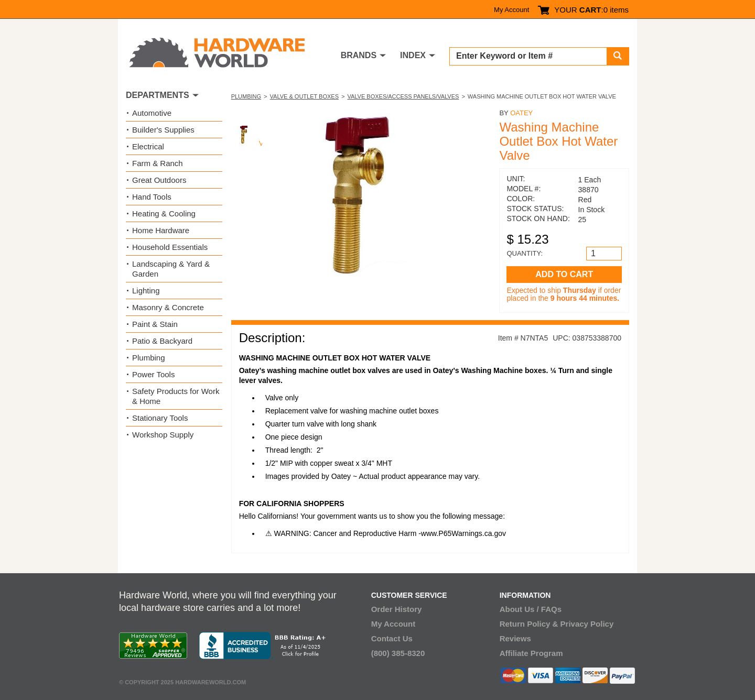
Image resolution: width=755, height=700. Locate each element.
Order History (397, 609)
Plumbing (246, 96)
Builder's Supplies (163, 130)
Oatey (521, 113)
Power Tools (153, 374)
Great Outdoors (159, 180)
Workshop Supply (163, 435)
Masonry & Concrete (168, 307)
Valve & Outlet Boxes (304, 96)
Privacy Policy (587, 624)
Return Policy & (529, 624)
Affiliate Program (531, 653)
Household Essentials (170, 247)
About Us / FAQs (531, 609)
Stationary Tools (160, 418)
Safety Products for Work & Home (176, 396)
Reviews (515, 638)
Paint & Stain (155, 324)
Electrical (148, 146)
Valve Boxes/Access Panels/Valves (403, 96)
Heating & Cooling (164, 214)
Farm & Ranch (158, 163)
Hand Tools (152, 197)
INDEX (413, 55)
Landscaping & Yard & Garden (171, 269)
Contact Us (392, 638)
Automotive (152, 113)
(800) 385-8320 (398, 653)
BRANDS (359, 55)
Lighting (146, 291)
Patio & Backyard (162, 341)
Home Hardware (161, 230)
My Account (511, 10)
